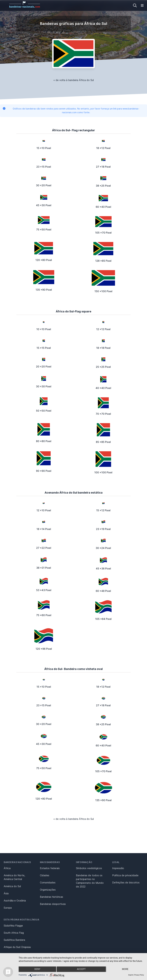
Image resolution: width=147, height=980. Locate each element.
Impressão (118, 868)
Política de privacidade (125, 875)
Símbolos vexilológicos (89, 868)
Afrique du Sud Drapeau (17, 947)
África (7, 868)
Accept (81, 969)
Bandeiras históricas (52, 897)
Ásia (6, 893)
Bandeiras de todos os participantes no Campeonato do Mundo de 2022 (90, 881)
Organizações (48, 890)
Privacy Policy (139, 975)
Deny (37, 969)
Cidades (45, 875)
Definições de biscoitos (126, 882)
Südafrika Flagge (13, 926)
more (125, 969)
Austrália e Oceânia (15, 901)
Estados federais (50, 868)
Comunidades (48, 882)
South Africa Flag (14, 933)
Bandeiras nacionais (17, 862)
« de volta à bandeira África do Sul (74, 80)
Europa (8, 908)
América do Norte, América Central (14, 877)
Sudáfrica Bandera (14, 940)
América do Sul (12, 886)
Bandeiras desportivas (53, 904)
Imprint (131, 975)
